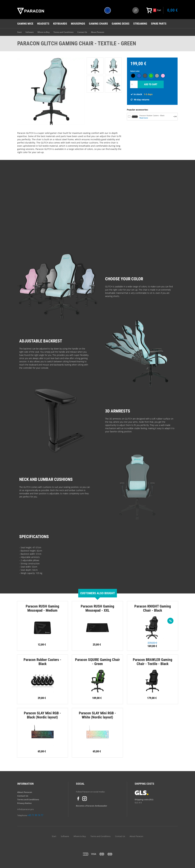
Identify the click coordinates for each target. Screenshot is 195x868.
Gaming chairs (98, 24)
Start (19, 32)
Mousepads (78, 24)
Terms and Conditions (63, 32)
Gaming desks (121, 24)
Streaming (140, 24)
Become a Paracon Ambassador (92, 806)
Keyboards (60, 24)
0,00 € (172, 10)
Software (30, 32)
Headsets (43, 24)
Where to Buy (44, 32)
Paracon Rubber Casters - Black (152, 116)
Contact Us (82, 32)
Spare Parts (159, 24)
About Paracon (98, 32)
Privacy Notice (24, 803)
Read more (144, 118)
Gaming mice (25, 24)
